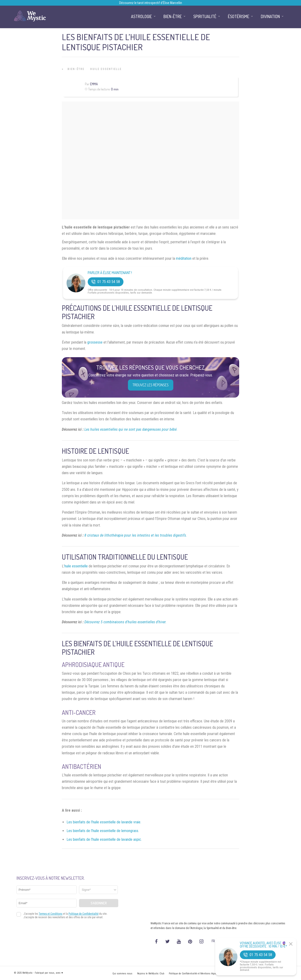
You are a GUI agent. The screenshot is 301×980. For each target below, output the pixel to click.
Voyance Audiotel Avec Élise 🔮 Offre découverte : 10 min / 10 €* (263, 945)
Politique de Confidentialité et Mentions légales (194, 974)
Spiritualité (205, 16)
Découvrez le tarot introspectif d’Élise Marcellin (151, 3)
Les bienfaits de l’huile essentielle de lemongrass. (103, 831)
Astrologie (141, 16)
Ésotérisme (239, 16)
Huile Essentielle (106, 69)
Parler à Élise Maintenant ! (110, 273)
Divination (270, 16)
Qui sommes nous (122, 974)
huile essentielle (76, 566)
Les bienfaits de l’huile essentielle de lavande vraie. (104, 822)
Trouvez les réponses (151, 385)
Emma (94, 84)
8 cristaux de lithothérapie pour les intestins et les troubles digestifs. (136, 535)
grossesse (95, 342)
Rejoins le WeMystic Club (151, 974)
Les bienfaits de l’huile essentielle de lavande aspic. (104, 839)
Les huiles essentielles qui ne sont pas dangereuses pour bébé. (131, 429)
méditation (184, 258)
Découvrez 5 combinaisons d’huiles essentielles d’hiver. (125, 622)
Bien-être (76, 69)
